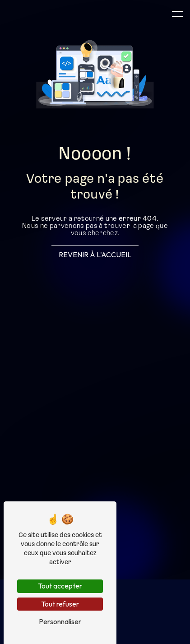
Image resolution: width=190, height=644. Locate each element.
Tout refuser (60, 604)
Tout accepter (60, 586)
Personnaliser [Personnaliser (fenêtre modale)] (60, 621)
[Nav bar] (177, 14)
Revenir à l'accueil (95, 255)
